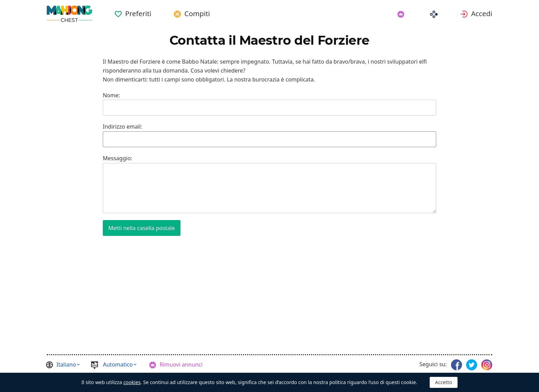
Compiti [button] (197, 13)
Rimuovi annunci (181, 364)
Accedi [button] (482, 13)
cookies (132, 382)
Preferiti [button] (138, 13)
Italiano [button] (66, 364)
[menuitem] (133, 11)
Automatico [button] (118, 364)
